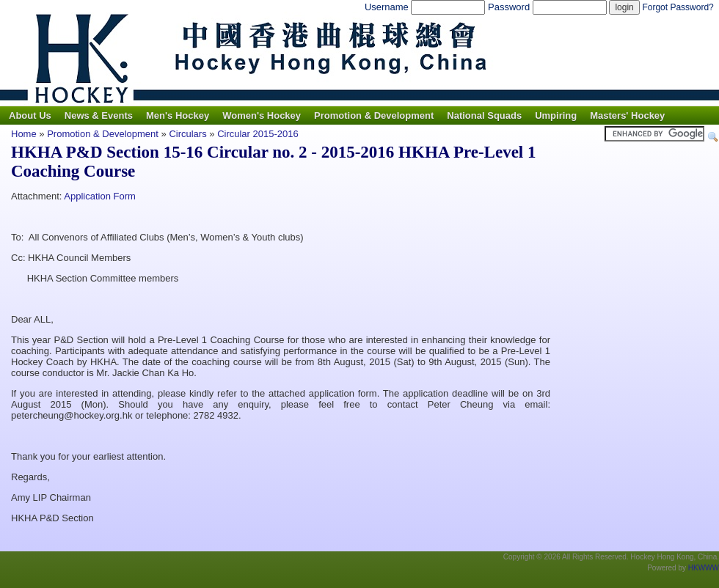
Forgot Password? (678, 7)
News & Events (99, 115)
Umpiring (556, 115)
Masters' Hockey (627, 115)
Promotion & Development (374, 115)
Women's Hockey (262, 115)
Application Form (100, 196)
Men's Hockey (178, 115)
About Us (30, 115)
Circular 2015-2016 (258, 134)
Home (24, 134)
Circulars (187, 134)
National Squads (484, 115)
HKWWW (704, 568)
